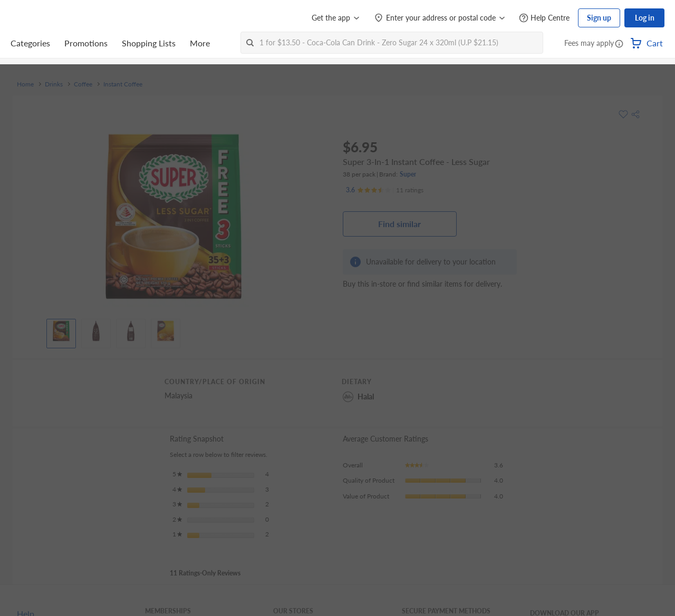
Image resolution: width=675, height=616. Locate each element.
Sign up (599, 18)
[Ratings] (385, 190)
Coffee (83, 84)
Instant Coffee (123, 84)
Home (25, 84)
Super (408, 174)
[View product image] (61, 331)
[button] (619, 44)
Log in (645, 18)
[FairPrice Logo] (41, 18)
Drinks (54, 84)
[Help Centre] (544, 18)
